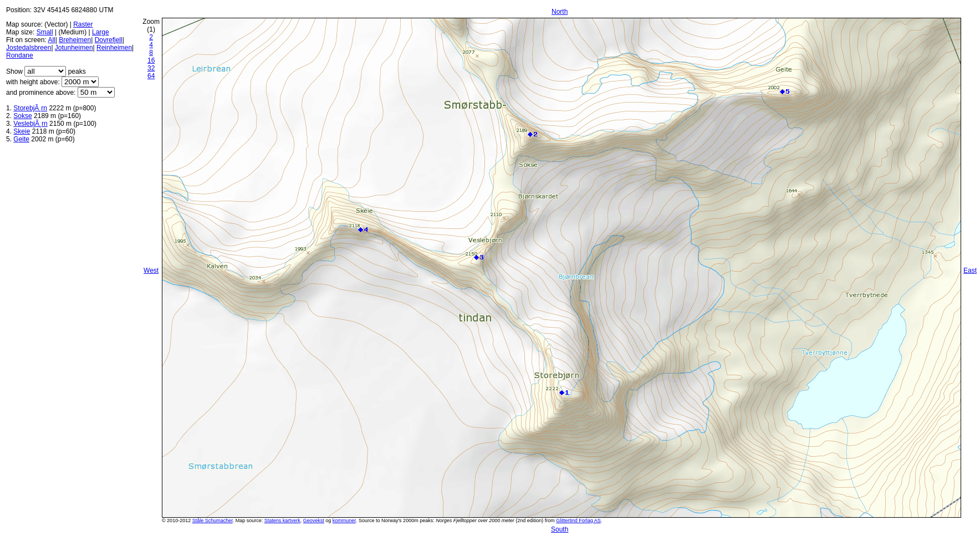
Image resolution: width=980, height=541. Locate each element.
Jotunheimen (74, 48)
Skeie (22, 131)
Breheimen (75, 40)
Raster (83, 24)
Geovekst (314, 520)
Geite (21, 139)
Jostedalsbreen (29, 48)
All (51, 40)
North (560, 12)
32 (151, 68)
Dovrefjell (109, 40)
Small (45, 32)
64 (151, 76)
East (970, 270)
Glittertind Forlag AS (578, 520)
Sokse (22, 116)
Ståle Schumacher (213, 520)
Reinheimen (114, 48)
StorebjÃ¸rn (30, 108)
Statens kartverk (282, 520)
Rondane (20, 55)
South (560, 529)
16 (151, 60)
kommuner (344, 520)
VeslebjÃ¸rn (30, 124)
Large (101, 32)
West (151, 270)
